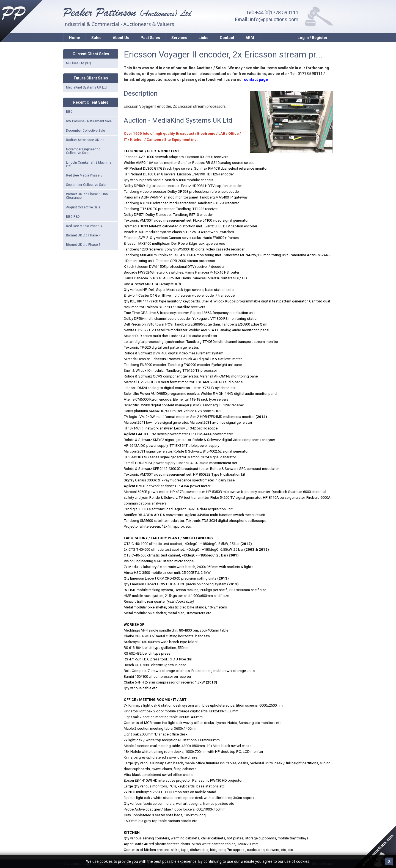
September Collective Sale (86, 185)
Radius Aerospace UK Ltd (85, 140)
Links (204, 38)
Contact (227, 38)
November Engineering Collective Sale (83, 151)
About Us (121, 38)
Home (75, 38)
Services (179, 38)
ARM (250, 38)
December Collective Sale (86, 131)
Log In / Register (313, 38)
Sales (96, 38)
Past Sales (150, 38)
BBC (69, 112)
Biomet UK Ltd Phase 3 (83, 245)
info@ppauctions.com (274, 19)
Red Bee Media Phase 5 (84, 175)
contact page (256, 79)
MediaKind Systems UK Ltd (86, 87)
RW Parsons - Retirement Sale (89, 121)
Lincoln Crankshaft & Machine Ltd (89, 164)
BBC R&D (73, 217)
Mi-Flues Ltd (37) (79, 63)
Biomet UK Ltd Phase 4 (83, 235)
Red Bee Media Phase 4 (84, 226)
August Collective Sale (83, 207)
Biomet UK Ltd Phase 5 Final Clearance (87, 196)
